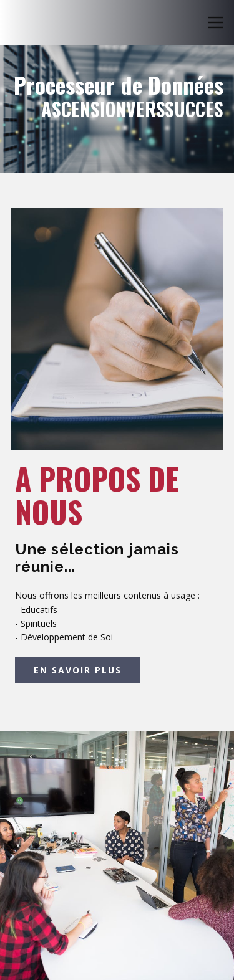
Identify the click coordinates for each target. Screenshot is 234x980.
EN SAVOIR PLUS (78, 670)
